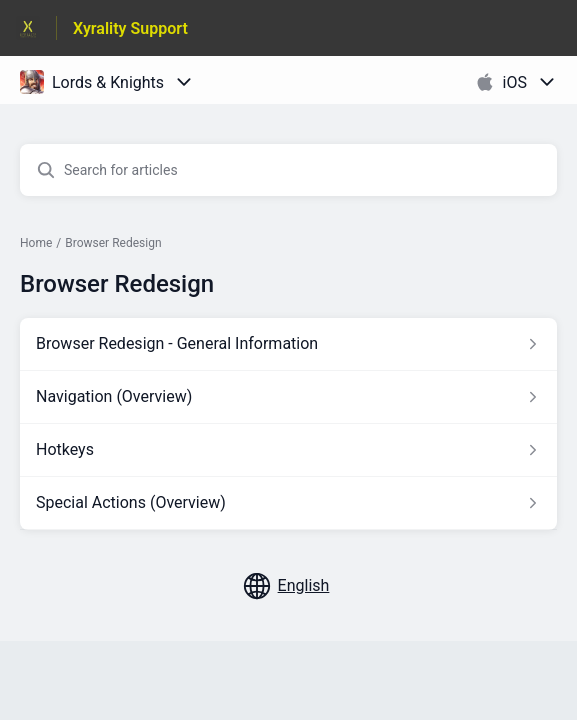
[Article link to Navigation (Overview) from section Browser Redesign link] (288, 397)
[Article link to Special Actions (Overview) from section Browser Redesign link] (288, 503)
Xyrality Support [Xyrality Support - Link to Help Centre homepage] (130, 28)
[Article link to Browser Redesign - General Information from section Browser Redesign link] (288, 344)
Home (36, 243)
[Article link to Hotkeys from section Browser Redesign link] (288, 450)
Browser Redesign (113, 243)
